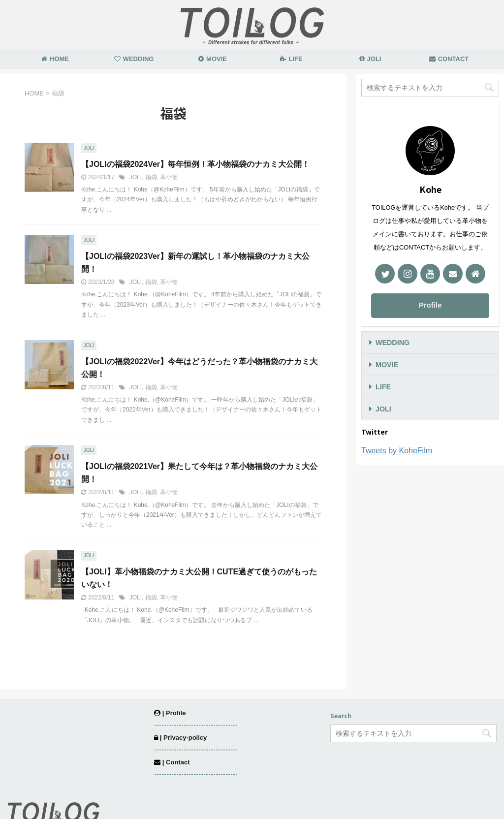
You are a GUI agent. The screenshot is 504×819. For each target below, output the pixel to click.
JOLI (370, 59)
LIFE (291, 59)
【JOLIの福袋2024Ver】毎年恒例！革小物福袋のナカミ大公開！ (195, 164)
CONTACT (449, 59)
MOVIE (213, 59)
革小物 (169, 177)
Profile (430, 305)
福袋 (151, 177)
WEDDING (134, 59)
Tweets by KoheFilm (397, 451)
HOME (55, 59)
